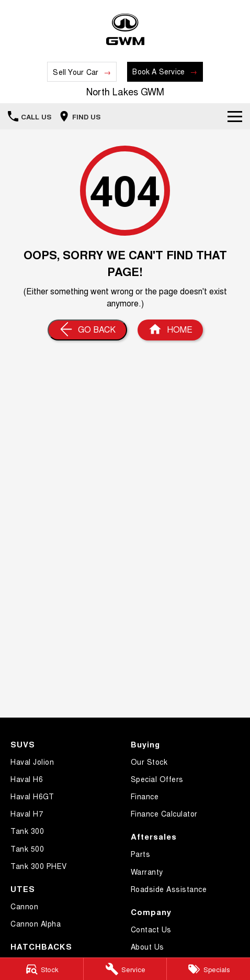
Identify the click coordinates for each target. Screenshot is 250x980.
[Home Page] (125, 30)
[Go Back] (87, 330)
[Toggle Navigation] (235, 116)
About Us (147, 946)
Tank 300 (27, 831)
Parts (141, 854)
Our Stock (149, 762)
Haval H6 (27, 779)
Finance (145, 796)
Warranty (147, 872)
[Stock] (42, 969)
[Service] (125, 969)
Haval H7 (27, 813)
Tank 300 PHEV (39, 866)
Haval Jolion (32, 762)
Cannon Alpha (36, 923)
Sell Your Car (76, 72)
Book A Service (158, 71)
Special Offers (157, 779)
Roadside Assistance (169, 889)
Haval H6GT (32, 796)
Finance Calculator (164, 813)
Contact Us (151, 929)
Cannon (24, 906)
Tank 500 (27, 849)
